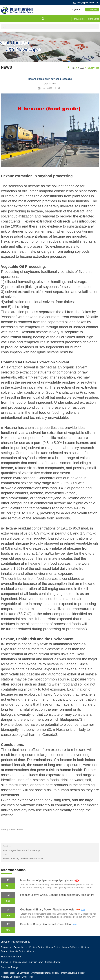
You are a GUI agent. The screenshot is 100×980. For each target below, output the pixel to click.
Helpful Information (11, 956)
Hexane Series (93, 19)
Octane (5, 950)
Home (73, 67)
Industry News (21, 961)
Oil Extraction (24, 971)
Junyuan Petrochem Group (16, 941)
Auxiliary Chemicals (10, 975)
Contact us (6, 961)
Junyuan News (37, 961)
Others (32, 950)
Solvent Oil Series (73, 947)
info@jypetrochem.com (88, 3)
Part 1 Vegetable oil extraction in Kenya (22, 850)
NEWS (82, 67)
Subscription (93, 10)
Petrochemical (8, 971)
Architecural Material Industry (47, 971)
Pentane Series (79, 19)
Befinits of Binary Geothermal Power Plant (23, 858)
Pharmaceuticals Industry (75, 971)
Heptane (88, 947)
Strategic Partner (55, 961)
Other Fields (28, 975)
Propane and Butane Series (14, 947)
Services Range (10, 966)
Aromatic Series (18, 950)
